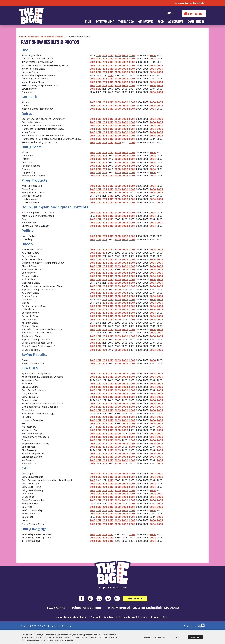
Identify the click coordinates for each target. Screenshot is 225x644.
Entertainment (105, 22)
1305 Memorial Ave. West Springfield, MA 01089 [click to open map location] (143, 608)
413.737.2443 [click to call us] (56, 608)
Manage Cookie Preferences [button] (155, 637)
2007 (132, 55)
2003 (160, 65)
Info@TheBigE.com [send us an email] (87, 608)
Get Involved (146, 22)
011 (105, 384)
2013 (92, 59)
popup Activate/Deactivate (71, 617)
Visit (88, 22)
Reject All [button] (179, 637)
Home (22, 37)
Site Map (109, 617)
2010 (111, 55)
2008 (125, 55)
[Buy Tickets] (194, 14)
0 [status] (172, 14)
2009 (118, 55)
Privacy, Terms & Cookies (133, 617)
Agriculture (176, 22)
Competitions (196, 22)
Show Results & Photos (52, 37)
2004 (153, 55)
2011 (105, 55)
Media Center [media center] (135, 599)
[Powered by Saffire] (202, 625)
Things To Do (126, 22)
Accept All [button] (195, 637)
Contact (95, 617)
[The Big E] (31, 16)
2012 (99, 55)
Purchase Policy (160, 617)
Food (161, 22)
